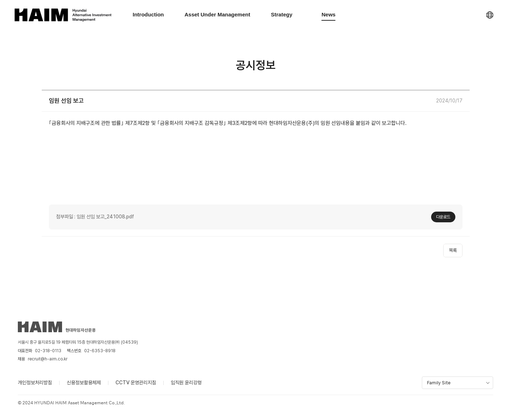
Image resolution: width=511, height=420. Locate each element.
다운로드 (443, 217)
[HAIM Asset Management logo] (63, 15)
